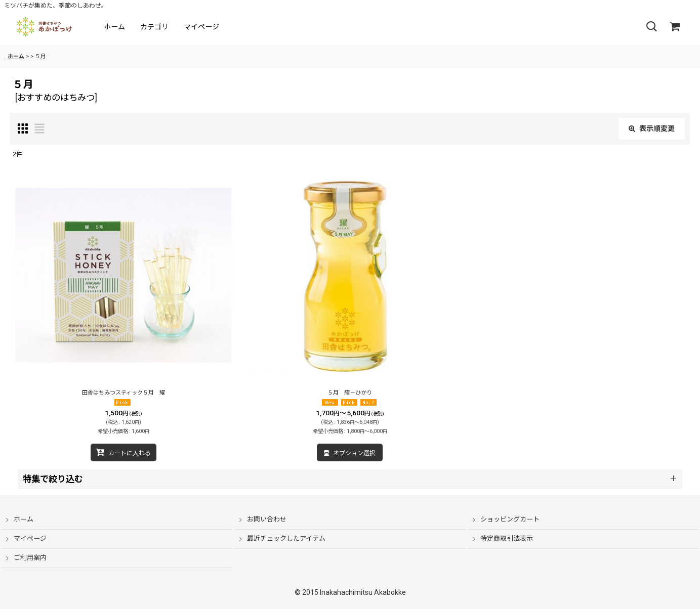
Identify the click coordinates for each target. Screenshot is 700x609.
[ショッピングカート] (675, 27)
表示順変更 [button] (652, 128)
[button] (651, 27)
